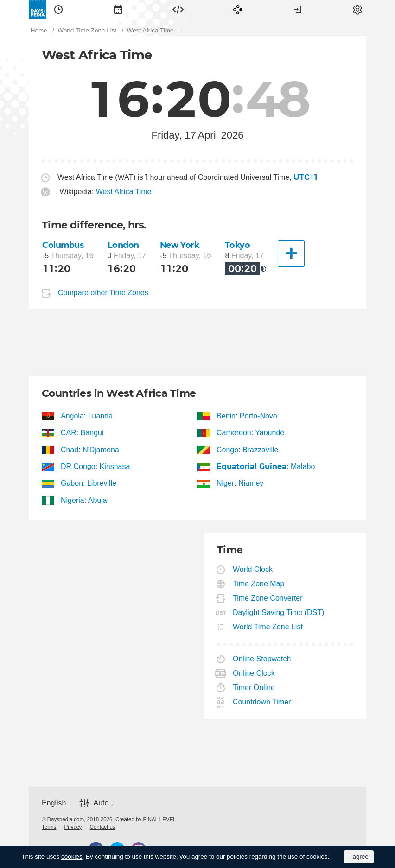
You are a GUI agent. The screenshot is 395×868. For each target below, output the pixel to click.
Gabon (72, 483)
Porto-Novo (258, 416)
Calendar (118, 9)
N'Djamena (101, 450)
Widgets (178, 9)
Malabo (303, 466)
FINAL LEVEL (159, 819)
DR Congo (78, 466)
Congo (228, 450)
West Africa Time (124, 192)
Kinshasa (115, 466)
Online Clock (254, 673)
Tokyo (237, 245)
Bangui (92, 433)
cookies (72, 857)
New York (180, 245)
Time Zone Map (259, 584)
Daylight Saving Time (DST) (279, 612)
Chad (70, 450)
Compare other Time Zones (103, 293)
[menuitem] (58, 9)
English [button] (54, 803)
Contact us (103, 827)
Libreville (102, 483)
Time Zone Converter (268, 598)
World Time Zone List (268, 627)
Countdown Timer (262, 702)
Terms (49, 827)
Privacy (73, 827)
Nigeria (73, 500)
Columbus (63, 245)
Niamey (251, 483)
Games (238, 9)
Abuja (98, 500)
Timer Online (254, 687)
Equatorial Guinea (252, 466)
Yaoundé (270, 433)
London (123, 245)
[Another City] (291, 253)
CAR (69, 433)
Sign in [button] (298, 9)
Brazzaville (260, 450)
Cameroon (234, 433)
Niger (226, 483)
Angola (73, 416)
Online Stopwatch (262, 659)
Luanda (100, 416)
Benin (226, 416)
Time (58, 9)
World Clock (253, 569)
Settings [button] (357, 9)
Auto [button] (101, 803)
